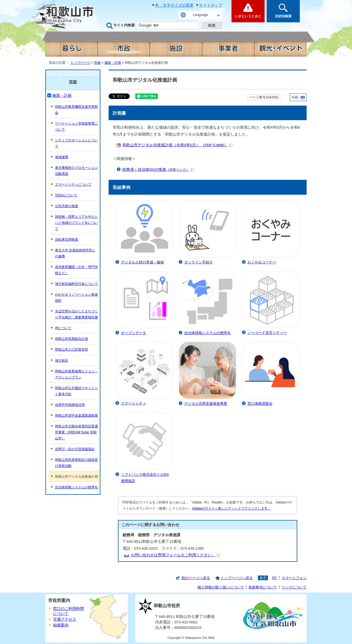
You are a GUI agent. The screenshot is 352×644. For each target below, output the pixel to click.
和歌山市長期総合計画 (71, 339)
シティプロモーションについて (76, 143)
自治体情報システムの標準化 (207, 333)
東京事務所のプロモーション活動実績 (76, 171)
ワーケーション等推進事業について (76, 126)
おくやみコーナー (262, 262)
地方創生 (62, 360)
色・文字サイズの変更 (174, 5)
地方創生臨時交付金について (76, 284)
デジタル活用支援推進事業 (206, 404)
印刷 (295, 97)
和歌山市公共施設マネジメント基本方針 (76, 391)
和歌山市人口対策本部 (71, 349)
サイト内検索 (124, 25)
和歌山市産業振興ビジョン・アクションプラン (76, 374)
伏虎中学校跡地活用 (70, 405)
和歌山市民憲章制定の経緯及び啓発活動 (76, 463)
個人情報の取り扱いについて (221, 587)
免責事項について (263, 587)
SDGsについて (66, 195)
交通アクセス (65, 619)
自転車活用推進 (67, 240)
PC (274, 578)
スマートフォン (294, 578)
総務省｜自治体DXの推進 (158, 170)
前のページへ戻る (196, 578)
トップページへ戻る (237, 578)
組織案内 (61, 625)
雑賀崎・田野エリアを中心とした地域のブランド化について (76, 223)
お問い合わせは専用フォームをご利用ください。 (176, 555)
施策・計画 (113, 63)
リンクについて (294, 587)
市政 (97, 63)
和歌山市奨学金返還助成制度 (76, 415)
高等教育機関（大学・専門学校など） (76, 270)
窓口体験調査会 (260, 404)
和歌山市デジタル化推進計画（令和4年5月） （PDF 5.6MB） (177, 145)
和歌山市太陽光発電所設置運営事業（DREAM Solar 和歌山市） (76, 432)
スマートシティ (134, 403)
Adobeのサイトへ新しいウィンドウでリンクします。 (231, 508)
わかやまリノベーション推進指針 (76, 298)
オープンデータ (134, 333)
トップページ (80, 63)
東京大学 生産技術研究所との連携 (75, 253)
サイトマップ (211, 5)
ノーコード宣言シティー (267, 333)
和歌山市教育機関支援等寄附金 (76, 110)
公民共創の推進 (67, 206)
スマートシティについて (73, 185)
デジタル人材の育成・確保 (142, 262)
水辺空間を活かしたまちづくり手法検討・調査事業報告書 (76, 314)
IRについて (63, 328)
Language (200, 15)
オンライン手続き (199, 262)
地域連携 (62, 157)
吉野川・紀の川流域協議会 (75, 449)
